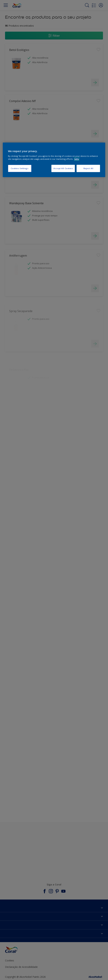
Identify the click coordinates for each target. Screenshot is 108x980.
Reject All (88, 168)
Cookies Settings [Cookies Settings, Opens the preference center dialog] (20, 168)
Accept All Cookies (63, 168)
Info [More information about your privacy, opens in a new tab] (77, 159)
